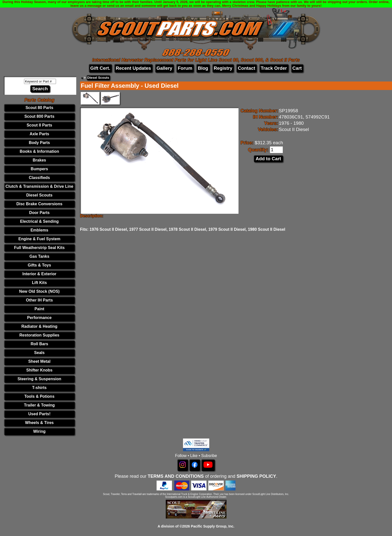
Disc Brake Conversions (39, 204)
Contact (246, 68)
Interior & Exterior (39, 274)
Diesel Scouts (39, 195)
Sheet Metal (39, 361)
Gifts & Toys (39, 265)
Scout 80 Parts (39, 108)
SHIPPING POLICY (256, 476)
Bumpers (39, 169)
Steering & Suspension (39, 379)
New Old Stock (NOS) (39, 291)
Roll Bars (39, 344)
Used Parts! (39, 414)
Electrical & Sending (39, 221)
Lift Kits (39, 283)
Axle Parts (39, 134)
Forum (185, 68)
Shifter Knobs (39, 370)
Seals (39, 353)
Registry (223, 68)
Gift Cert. (100, 68)
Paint (39, 309)
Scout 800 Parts (39, 116)
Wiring (39, 431)
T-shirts (39, 388)
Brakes (39, 160)
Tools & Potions (39, 396)
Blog (203, 68)
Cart (297, 68)
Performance (39, 318)
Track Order (274, 68)
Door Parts (39, 213)
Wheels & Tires (39, 423)
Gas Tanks (39, 256)
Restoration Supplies (39, 335)
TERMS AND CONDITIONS (176, 476)
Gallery (164, 68)
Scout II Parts (39, 125)
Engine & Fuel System (39, 239)
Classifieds (39, 178)
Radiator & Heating (39, 326)
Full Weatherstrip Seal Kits (39, 248)
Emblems (39, 230)
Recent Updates (133, 68)
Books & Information (39, 151)
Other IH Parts (39, 300)
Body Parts (39, 143)
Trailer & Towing (39, 405)
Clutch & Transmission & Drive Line (39, 186)
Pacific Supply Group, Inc (212, 526)
